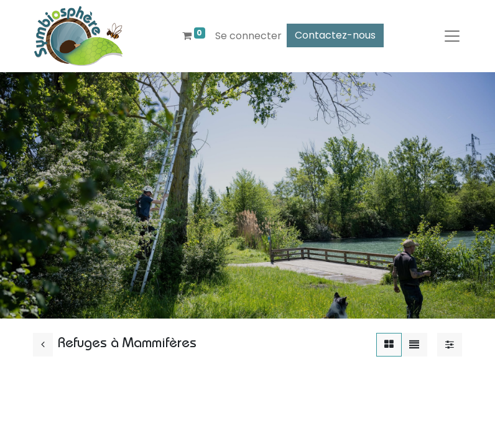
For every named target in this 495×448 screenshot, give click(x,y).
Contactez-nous (335, 35)
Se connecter (248, 36)
